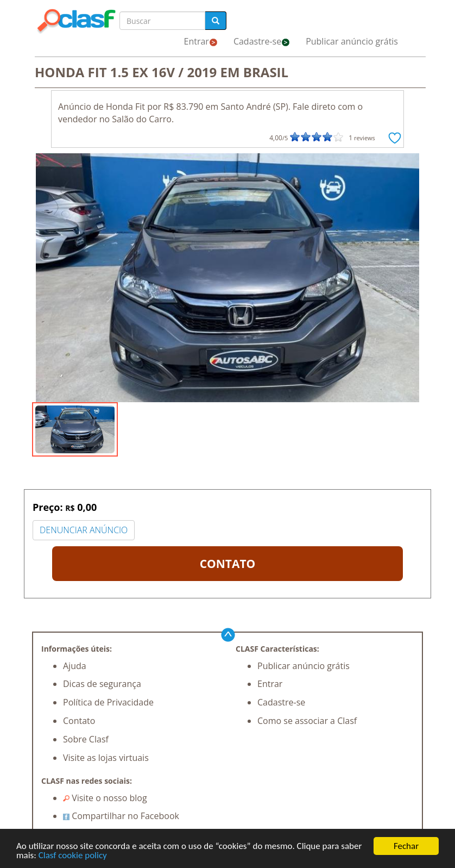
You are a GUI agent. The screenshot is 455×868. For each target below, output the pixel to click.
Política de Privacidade (108, 702)
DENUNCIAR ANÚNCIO (84, 530)
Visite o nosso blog (105, 798)
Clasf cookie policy (73, 856)
